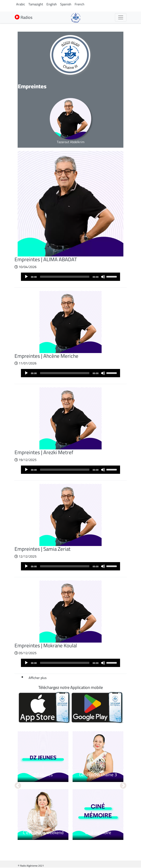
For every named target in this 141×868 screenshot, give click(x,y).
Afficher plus (38, 678)
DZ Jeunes (43, 775)
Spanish (66, 4)
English (52, 4)
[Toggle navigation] (121, 17)
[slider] (65, 277)
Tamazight (36, 4)
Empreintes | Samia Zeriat (43, 549)
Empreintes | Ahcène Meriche (46, 356)
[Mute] (103, 277)
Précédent (18, 786)
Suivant (123, 786)
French (80, 4)
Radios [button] (24, 17)
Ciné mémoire (98, 832)
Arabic (21, 4)
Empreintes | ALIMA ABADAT (46, 259)
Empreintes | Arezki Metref (44, 452)
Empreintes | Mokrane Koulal (46, 645)
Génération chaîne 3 (98, 775)
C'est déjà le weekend (43, 832)
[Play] (26, 277)
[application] (70, 277)
